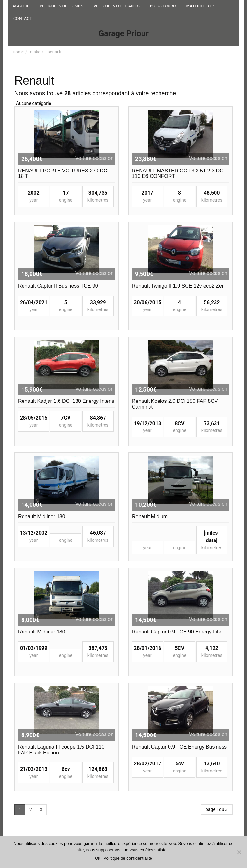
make (35, 52)
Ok (98, 858)
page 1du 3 (217, 809)
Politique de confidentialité (128, 858)
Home (18, 52)
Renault (55, 52)
